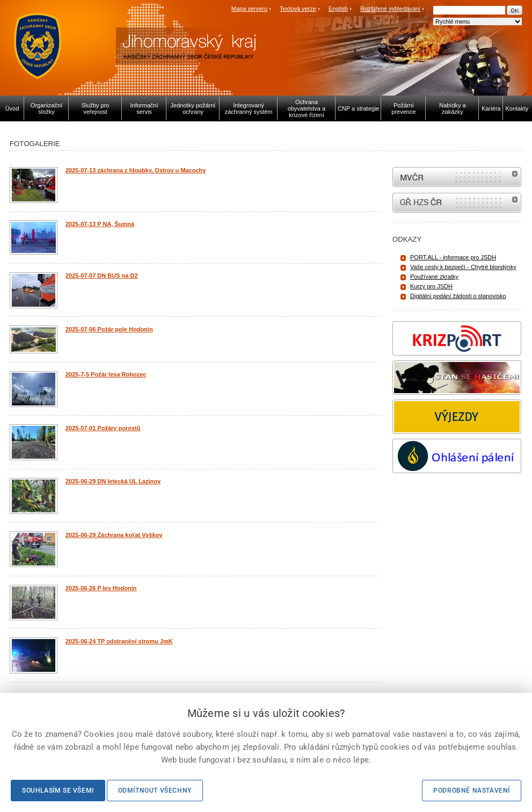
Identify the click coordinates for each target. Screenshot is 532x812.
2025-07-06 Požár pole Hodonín (109, 329)
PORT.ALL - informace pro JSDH (453, 257)
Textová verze (298, 9)
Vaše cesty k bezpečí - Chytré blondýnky (463, 267)
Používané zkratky (434, 277)
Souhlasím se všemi (58, 791)
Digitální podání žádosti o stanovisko (458, 296)
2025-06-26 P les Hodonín (101, 588)
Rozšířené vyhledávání (390, 9)
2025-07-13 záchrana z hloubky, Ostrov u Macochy (136, 170)
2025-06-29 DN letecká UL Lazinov (113, 481)
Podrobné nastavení (472, 791)
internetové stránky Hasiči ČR (457, 203)
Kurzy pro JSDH (431, 286)
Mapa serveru (249, 9)
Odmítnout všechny (155, 791)
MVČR (457, 177)
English (338, 9)
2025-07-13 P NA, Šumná (100, 224)
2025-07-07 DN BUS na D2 (102, 275)
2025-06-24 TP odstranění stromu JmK (119, 641)
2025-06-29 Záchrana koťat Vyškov (114, 535)
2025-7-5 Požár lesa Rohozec (106, 374)
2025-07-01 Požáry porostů (103, 428)
